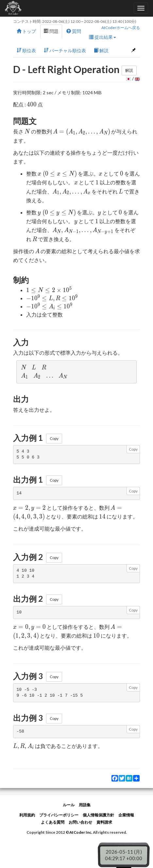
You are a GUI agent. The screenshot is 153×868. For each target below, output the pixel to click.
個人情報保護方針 (98, 815)
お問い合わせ (80, 822)
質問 (74, 31)
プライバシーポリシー (59, 815)
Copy (54, 438)
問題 (51, 31)
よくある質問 (53, 822)
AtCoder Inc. (81, 832)
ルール (69, 805)
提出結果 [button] (102, 37)
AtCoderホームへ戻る (121, 28)
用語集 (85, 805)
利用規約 (27, 815)
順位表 (26, 50)
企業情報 (126, 815)
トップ (26, 31)
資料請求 (104, 822)
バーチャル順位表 (65, 50)
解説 (101, 50)
